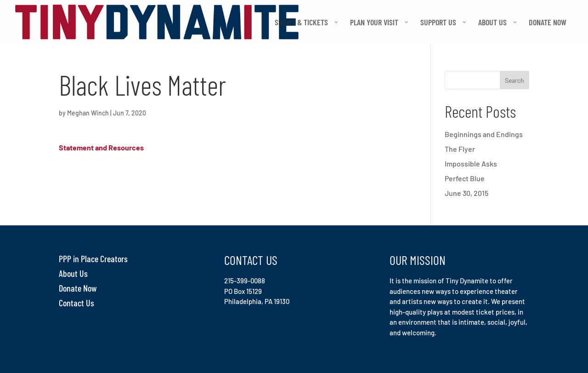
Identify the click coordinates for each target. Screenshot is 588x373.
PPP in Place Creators (93, 258)
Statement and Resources (101, 147)
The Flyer (460, 149)
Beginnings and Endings (484, 134)
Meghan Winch (88, 113)
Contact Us (76, 303)
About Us (73, 273)
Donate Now (78, 288)
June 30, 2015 (466, 193)
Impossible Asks (471, 164)
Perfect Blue (465, 178)
